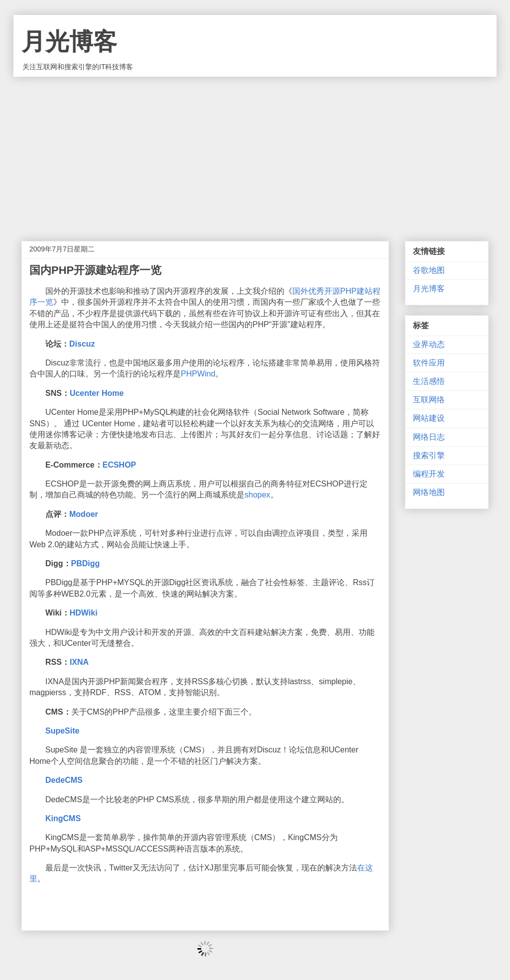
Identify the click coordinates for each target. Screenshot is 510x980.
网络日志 (429, 437)
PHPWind (198, 374)
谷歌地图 (429, 270)
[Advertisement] (255, 151)
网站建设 (429, 418)
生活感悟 (429, 381)
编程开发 (429, 474)
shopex (257, 495)
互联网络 (429, 400)
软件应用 (429, 363)
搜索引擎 (429, 455)
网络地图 (429, 492)
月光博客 (69, 42)
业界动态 (429, 344)
